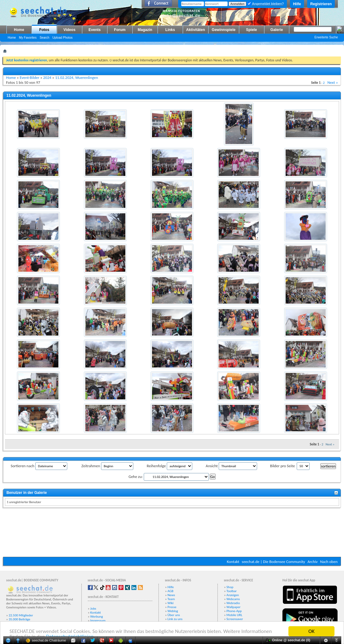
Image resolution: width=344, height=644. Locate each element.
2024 (47, 78)
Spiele (251, 30)
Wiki (170, 603)
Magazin (145, 30)
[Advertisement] (172, 533)
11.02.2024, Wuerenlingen (76, 78)
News (171, 595)
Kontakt (233, 562)
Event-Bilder (29, 78)
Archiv (313, 562)
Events (94, 30)
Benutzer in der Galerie (27, 493)
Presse (172, 607)
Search (45, 38)
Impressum (98, 621)
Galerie (277, 30)
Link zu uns (175, 619)
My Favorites (28, 38)
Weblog (173, 611)
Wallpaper (233, 607)
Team (171, 599)
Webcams (233, 599)
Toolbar (231, 591)
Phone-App (234, 611)
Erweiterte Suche (326, 37)
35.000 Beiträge (19, 619)
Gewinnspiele (223, 30)
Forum (120, 30)
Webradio (233, 603)
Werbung (97, 617)
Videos (69, 30)
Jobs (93, 609)
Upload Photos (63, 38)
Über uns (174, 615)
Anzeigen (233, 595)
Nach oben (329, 562)
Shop (230, 587)
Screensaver (235, 619)
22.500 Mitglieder (21, 615)
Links (170, 30)
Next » (333, 82)
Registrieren (321, 4)
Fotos (44, 30)
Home (19, 30)
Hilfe (297, 4)
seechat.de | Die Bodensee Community (273, 562)
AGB (170, 591)
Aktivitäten (195, 30)
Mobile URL (234, 615)
